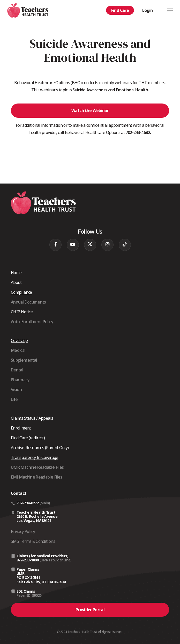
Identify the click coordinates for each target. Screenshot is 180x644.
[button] (170, 10)
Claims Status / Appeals (32, 418)
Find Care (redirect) (28, 438)
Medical (18, 350)
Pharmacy (20, 380)
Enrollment (21, 428)
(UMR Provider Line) (55, 560)
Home (16, 273)
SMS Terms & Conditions (33, 541)
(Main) (45, 503)
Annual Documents (28, 302)
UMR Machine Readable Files (37, 467)
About (16, 282)
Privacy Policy (23, 531)
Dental (17, 370)
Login (148, 10)
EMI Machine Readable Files (36, 477)
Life (14, 399)
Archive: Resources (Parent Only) (40, 448)
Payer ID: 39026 (29, 595)
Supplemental (24, 360)
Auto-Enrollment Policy (32, 322)
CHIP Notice (22, 312)
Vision (16, 389)
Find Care (120, 10)
